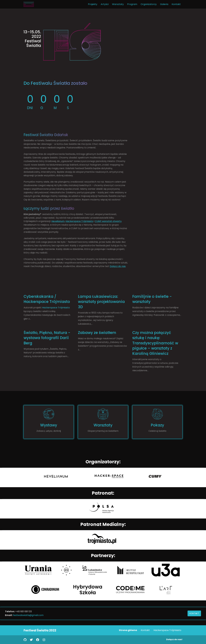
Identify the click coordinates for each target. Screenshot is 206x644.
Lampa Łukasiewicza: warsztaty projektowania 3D (101, 302)
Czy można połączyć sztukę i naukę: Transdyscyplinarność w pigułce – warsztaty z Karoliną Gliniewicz (155, 343)
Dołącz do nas (118, 266)
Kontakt (194, 613)
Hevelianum (58, 221)
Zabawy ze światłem (97, 333)
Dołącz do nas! (174, 639)
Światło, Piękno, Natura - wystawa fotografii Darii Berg (47, 338)
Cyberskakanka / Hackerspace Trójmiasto (47, 299)
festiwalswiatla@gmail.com (28, 615)
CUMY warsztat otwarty (108, 221)
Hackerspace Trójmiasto (79, 221)
